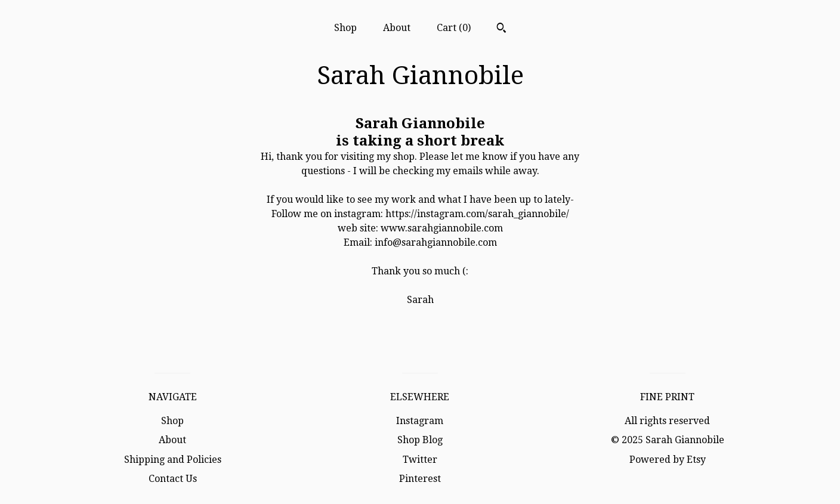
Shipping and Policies (173, 460)
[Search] (501, 29)
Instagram (420, 421)
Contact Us (173, 479)
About (397, 28)
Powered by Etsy (668, 460)
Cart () (454, 28)
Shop (345, 28)
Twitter (420, 460)
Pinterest (420, 479)
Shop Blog (420, 440)
